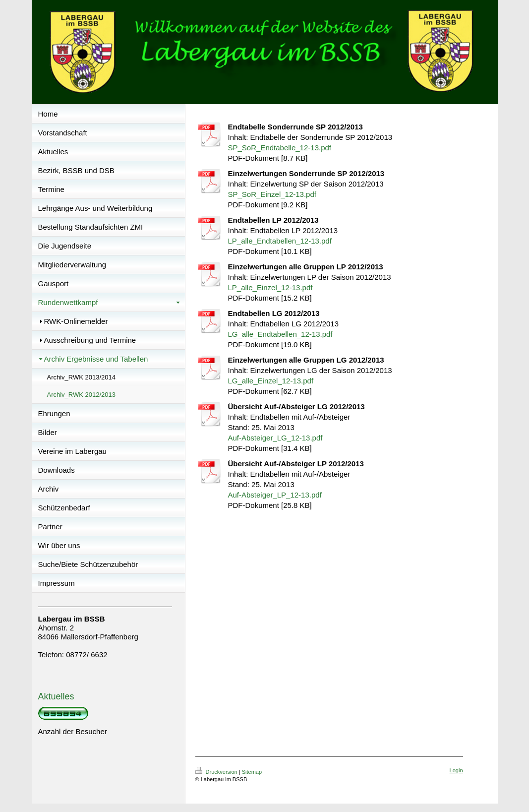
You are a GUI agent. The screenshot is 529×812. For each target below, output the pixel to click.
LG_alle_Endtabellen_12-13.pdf (280, 334)
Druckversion (217, 772)
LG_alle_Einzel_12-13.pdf (271, 381)
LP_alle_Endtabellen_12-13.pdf (280, 241)
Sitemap (252, 772)
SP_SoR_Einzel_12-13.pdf (272, 194)
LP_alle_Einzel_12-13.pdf (270, 287)
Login (456, 770)
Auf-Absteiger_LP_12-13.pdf (275, 495)
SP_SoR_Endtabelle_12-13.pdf (280, 148)
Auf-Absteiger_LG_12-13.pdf (275, 438)
